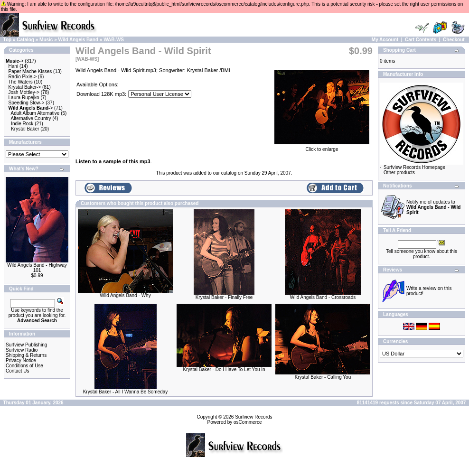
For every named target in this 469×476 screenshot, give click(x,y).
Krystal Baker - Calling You (323, 377)
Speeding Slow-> (27, 103)
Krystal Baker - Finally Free (224, 297)
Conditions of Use (24, 366)
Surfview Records (253, 417)
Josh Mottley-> (24, 92)
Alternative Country (31, 118)
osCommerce (248, 422)
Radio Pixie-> (23, 77)
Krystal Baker (25, 129)
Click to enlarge (322, 147)
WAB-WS (114, 40)
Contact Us (17, 371)
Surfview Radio (22, 350)
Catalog (25, 40)
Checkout (454, 40)
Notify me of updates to (433, 207)
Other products (399, 173)
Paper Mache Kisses (30, 71)
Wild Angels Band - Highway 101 (37, 268)
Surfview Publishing (26, 345)
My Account (385, 40)
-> (15, 61)
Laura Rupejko (24, 98)
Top (8, 40)
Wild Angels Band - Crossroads (323, 297)
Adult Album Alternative (35, 113)
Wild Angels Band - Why (125, 295)
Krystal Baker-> (25, 87)
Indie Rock (22, 124)
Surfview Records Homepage (414, 167)
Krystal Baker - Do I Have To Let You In (224, 369)
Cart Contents (421, 40)
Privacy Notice (21, 360)
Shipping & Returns (26, 355)
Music (46, 40)
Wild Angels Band (79, 40)
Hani (14, 66)
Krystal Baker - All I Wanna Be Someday (126, 392)
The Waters (20, 82)
